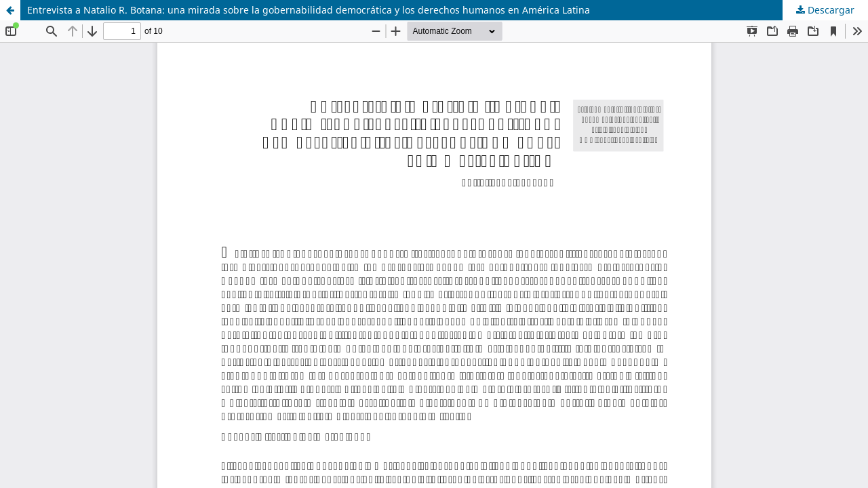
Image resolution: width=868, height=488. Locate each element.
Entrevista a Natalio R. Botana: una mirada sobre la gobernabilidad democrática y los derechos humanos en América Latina (309, 10)
